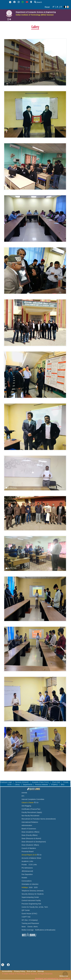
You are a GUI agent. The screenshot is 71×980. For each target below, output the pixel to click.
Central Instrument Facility (31, 901)
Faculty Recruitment (29, 812)
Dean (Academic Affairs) (30, 832)
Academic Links (27, 861)
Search (38, 2)
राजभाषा (24, 793)
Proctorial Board (27, 852)
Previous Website (42, 785)
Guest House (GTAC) (29, 914)
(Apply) (39, 812)
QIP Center (26, 910)
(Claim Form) (44, 782)
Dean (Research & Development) (34, 842)
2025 (36, 887)
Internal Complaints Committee (33, 799)
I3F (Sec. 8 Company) (30, 920)
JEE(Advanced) (27, 871)
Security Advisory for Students (33, 894)
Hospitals (35, 782)
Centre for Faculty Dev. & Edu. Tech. (35, 907)
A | (54, 7)
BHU (63, 785)
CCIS (10, 785)
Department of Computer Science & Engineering (36, 12)
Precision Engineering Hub (31, 904)
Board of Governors (29, 829)
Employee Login (6, 782)
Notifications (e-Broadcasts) (45, 930)
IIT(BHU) (55, 785)
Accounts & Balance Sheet (31, 858)
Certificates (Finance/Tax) (31, 809)
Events (30, 927)
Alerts (36, 927)
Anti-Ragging (26, 806)
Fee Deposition (27, 874)
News (24, 927)
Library (17, 785)
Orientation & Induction (30, 884)
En (37, 803)
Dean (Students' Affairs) (30, 845)
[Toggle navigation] (9, 19)
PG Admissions (27, 868)
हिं (35, 803)
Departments (28, 785)
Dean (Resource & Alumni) (31, 839)
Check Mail (56, 782)
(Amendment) (51, 819)
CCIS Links (33, 865)
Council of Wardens (29, 848)
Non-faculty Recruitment (30, 816)
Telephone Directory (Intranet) (32, 891)
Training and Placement (30, 923)
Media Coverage (28, 930)
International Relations (30, 822)
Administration (27, 825)
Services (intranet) (22, 782)
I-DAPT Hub (26, 917)
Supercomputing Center (30, 897)
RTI (23, 796)
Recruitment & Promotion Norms (33, 819)
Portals (66, 782)
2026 (31, 887)
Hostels (24, 878)
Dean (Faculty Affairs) (29, 835)
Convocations (27, 881)
